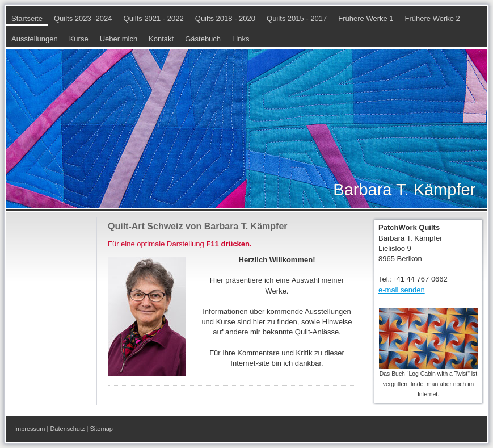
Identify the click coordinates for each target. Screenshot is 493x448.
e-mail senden (402, 290)
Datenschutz (67, 429)
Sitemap (102, 429)
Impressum (30, 429)
